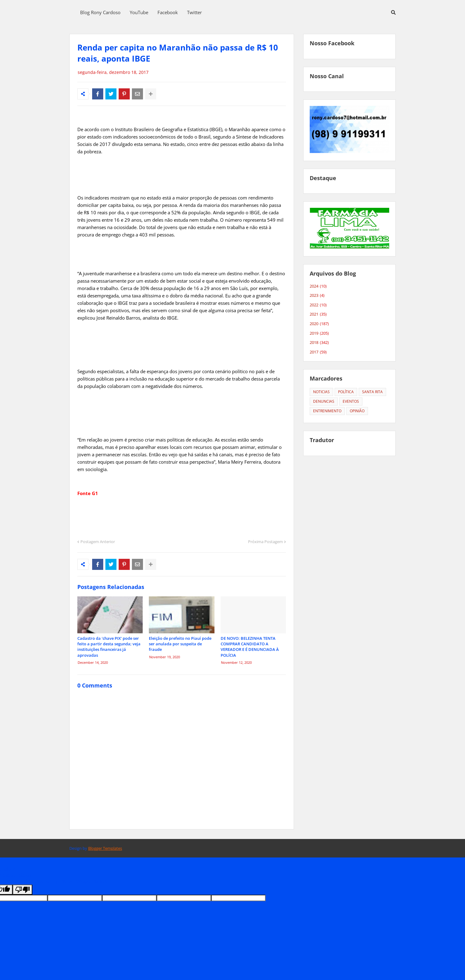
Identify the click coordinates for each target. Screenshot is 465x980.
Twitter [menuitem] (194, 12)
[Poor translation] (22, 890)
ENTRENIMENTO (327, 411)
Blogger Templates (105, 848)
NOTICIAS (321, 392)
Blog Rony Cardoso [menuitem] (100, 12)
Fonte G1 (88, 493)
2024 (318, 286)
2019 (319, 333)
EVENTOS (351, 401)
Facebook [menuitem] (168, 12)
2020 (319, 324)
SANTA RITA (372, 392)
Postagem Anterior (98, 542)
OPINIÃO (357, 411)
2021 (318, 314)
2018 (319, 343)
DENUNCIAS (324, 401)
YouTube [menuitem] (139, 12)
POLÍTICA (346, 392)
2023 (317, 296)
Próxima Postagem (265, 542)
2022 (318, 305)
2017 (318, 352)
